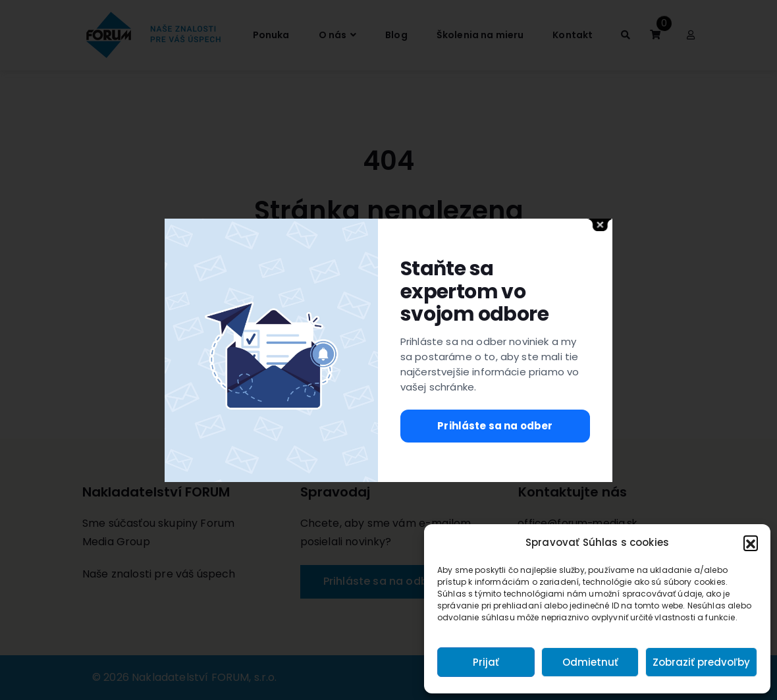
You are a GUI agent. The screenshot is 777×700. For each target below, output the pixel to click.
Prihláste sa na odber (495, 426)
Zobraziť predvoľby (701, 662)
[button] (751, 543)
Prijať (486, 662)
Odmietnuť (590, 662)
